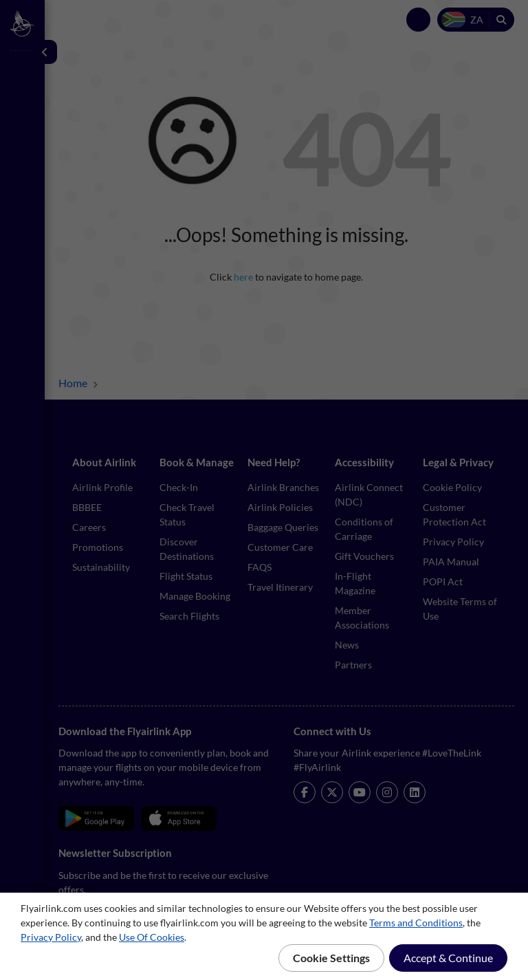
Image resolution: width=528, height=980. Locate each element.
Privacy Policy (51, 937)
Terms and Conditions (416, 923)
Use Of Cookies (152, 937)
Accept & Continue (448, 958)
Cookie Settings (331, 958)
